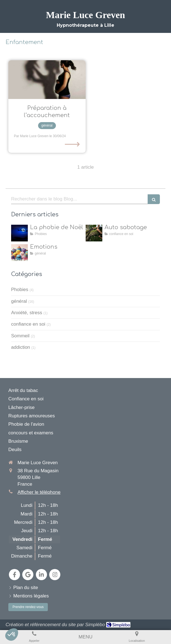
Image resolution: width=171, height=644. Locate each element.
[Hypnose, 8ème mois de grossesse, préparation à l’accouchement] (47, 80)
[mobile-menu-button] (85, 637)
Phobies (20, 290)
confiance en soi (28, 324)
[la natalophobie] (19, 233)
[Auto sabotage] (94, 233)
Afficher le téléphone (39, 492)
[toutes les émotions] (19, 253)
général (19, 301)
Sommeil (20, 336)
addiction (21, 347)
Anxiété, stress (27, 313)
